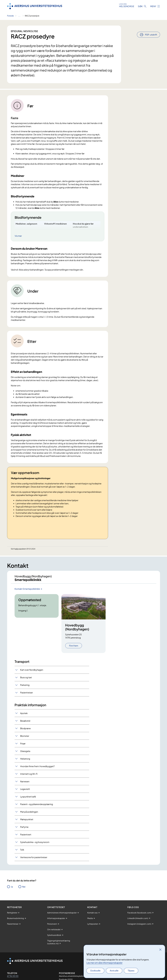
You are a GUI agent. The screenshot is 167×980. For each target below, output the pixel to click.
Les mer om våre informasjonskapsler (104, 963)
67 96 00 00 (13, 978)
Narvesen (25, 783)
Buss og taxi (26, 679)
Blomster (25, 738)
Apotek (24, 715)
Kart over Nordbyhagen (32, 672)
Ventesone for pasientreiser (34, 859)
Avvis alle (114, 970)
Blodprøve (25, 730)
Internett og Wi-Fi (29, 776)
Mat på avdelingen (29, 814)
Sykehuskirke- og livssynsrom (35, 844)
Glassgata (25, 753)
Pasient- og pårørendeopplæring (37, 806)
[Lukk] (160, 950)
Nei (24, 889)
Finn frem (74, 647)
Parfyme (24, 829)
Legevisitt (25, 791)
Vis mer (18, 236)
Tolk (22, 852)
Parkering (25, 687)
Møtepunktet (27, 821)
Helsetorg (25, 761)
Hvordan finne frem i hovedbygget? (37, 768)
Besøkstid (25, 723)
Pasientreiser (27, 694)
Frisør (23, 745)
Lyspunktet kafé (28, 798)
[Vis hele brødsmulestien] (19, 16)
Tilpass (131, 970)
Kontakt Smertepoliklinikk (27, 591)
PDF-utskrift (151, 28)
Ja (12, 889)
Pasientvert (26, 836)
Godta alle (95, 970)
